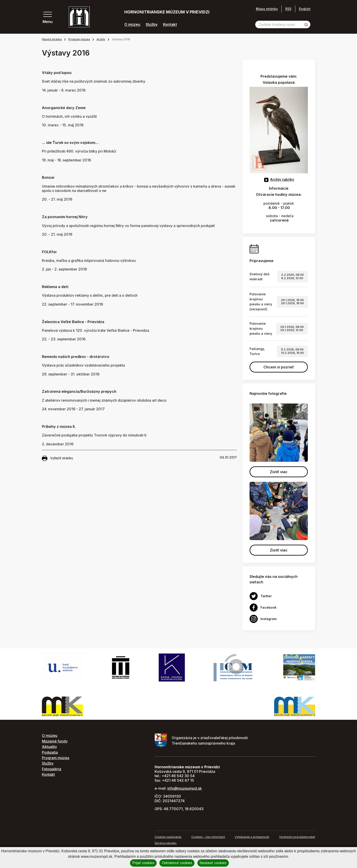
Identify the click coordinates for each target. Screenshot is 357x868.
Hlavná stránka (52, 39)
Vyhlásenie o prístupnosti (252, 837)
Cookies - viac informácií (208, 837)
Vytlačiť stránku (57, 458)
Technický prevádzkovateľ (297, 837)
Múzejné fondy (55, 741)
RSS (288, 9)
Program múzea (79, 39)
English (305, 9)
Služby (152, 24)
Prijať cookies (143, 863)
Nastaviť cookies (213, 863)
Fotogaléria (52, 769)
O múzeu (132, 24)
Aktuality (49, 747)
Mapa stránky (267, 9)
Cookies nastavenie (168, 837)
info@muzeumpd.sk (185, 788)
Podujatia (50, 752)
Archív (101, 39)
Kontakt (170, 24)
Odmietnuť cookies (177, 863)
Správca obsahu (166, 843)
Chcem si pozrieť (279, 367)
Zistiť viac (279, 472)
